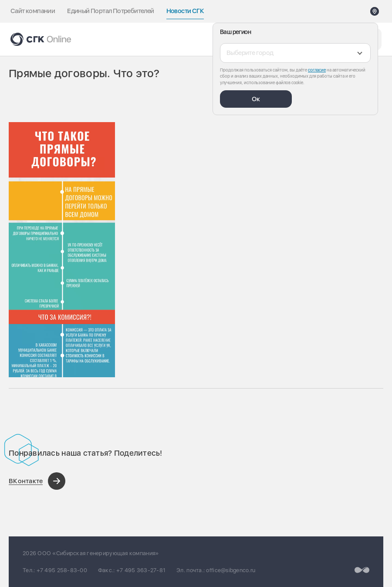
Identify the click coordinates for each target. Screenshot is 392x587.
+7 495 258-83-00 (62, 570)
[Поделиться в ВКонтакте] (37, 481)
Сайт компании (33, 11)
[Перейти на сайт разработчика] (362, 570)
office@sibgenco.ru (231, 570)
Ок (256, 99)
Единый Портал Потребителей (110, 11)
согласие (317, 70)
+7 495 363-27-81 (141, 570)
